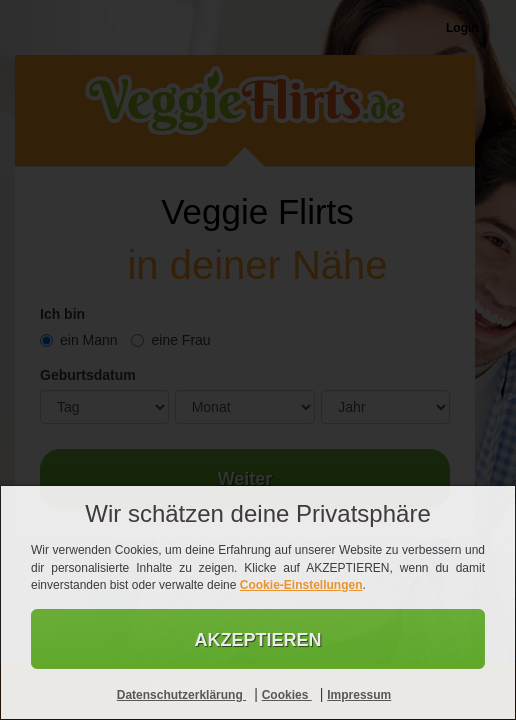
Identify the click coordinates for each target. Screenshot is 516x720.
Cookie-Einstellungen (301, 585)
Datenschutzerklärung (181, 695)
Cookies (287, 695)
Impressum (359, 695)
